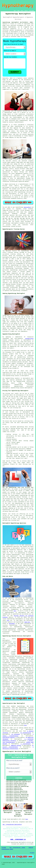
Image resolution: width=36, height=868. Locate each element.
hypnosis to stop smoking (25, 675)
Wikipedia (12, 624)
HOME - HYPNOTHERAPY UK (18, 840)
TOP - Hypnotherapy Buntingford (12, 825)
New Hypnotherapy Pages (17, 848)
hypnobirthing (29, 339)
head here (27, 622)
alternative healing (9, 737)
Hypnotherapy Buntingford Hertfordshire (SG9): (18, 22)
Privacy (32, 853)
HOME (15, 11)
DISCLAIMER (31, 11)
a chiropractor (26, 744)
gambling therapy (16, 745)
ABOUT (22, 11)
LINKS (18, 11)
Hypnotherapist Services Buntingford (17, 752)
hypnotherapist (19, 122)
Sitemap (4, 848)
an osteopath (16, 734)
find (8, 706)
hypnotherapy (19, 126)
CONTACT (26, 11)
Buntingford (27, 207)
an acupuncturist (26, 733)
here (15, 611)
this (8, 620)
